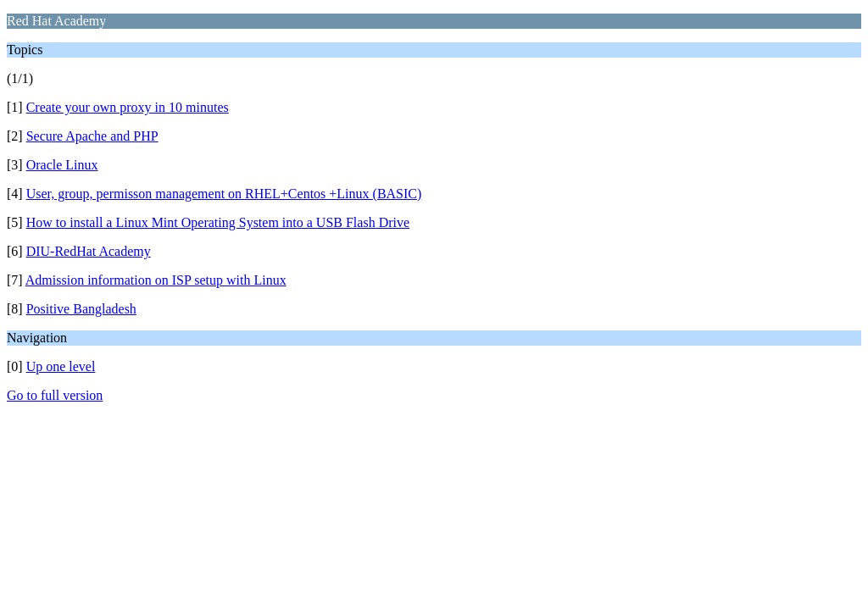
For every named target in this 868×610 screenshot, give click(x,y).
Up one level (61, 366)
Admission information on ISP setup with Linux (156, 280)
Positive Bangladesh (81, 309)
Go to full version (55, 395)
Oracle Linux (62, 165)
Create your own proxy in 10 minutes (128, 107)
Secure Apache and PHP (92, 136)
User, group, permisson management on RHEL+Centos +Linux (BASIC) (224, 194)
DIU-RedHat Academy (89, 251)
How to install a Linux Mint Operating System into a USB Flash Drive (218, 222)
